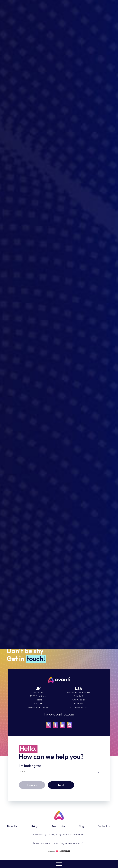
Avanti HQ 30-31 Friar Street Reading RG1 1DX (38, 698)
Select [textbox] (23, 771)
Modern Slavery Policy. (74, 834)
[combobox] (60, 772)
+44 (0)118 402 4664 (38, 707)
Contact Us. (104, 826)
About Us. (12, 826)
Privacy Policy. (40, 834)
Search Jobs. (59, 826)
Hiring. (35, 826)
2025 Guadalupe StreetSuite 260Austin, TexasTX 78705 (78, 698)
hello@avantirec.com (59, 714)
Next (61, 785)
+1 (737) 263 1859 (78, 707)
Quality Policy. (55, 834)
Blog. (82, 826)
